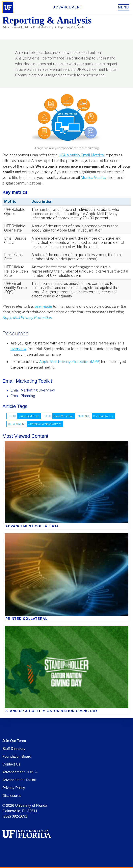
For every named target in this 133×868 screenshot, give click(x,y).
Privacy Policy (14, 788)
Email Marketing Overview (33, 390)
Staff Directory (14, 749)
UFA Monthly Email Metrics (82, 155)
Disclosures (12, 796)
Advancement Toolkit (16, 27)
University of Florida (31, 805)
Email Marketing (43, 27)
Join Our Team (14, 741)
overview (18, 349)
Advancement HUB (18, 772)
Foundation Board (17, 756)
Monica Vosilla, (93, 178)
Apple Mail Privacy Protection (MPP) (70, 362)
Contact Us (11, 764)
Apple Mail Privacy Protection (27, 318)
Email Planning (23, 396)
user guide (43, 306)
